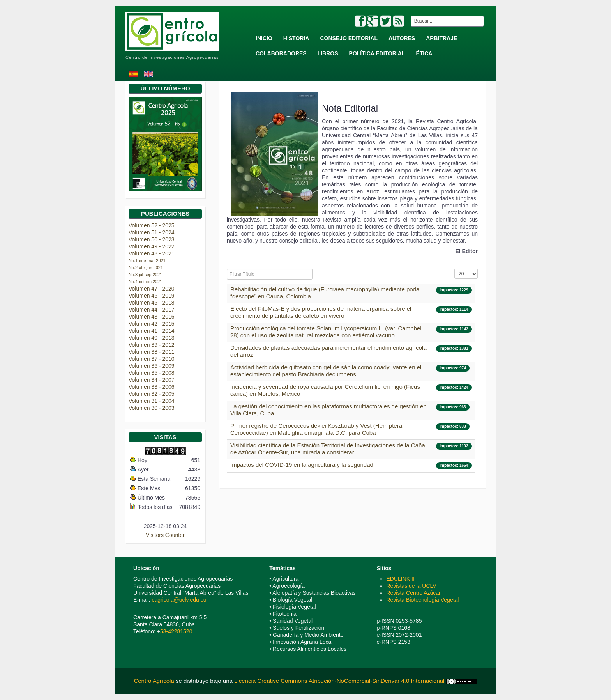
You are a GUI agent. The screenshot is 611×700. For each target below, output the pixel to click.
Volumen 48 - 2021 (152, 253)
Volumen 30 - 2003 (152, 408)
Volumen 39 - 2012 (152, 345)
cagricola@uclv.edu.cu (179, 600)
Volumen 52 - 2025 (152, 225)
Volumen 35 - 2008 (152, 373)
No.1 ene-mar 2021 (147, 261)
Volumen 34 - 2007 (152, 380)
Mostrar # (455, 269)
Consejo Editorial (349, 38)
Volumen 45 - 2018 (152, 303)
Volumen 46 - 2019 (152, 296)
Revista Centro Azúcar (413, 593)
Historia (296, 38)
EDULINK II (400, 579)
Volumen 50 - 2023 (152, 239)
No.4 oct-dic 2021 (145, 282)
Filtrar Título (227, 269)
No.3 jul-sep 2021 (145, 275)
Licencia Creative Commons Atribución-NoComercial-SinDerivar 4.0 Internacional (339, 681)
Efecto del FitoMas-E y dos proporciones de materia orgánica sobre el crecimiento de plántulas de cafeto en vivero (321, 312)
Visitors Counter (165, 535)
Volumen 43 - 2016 (152, 317)
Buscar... (409, 16)
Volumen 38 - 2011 (152, 352)
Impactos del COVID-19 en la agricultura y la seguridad (302, 465)
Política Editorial (377, 53)
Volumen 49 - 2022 (152, 246)
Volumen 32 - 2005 (152, 394)
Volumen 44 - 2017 (152, 310)
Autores (402, 38)
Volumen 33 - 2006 (152, 387)
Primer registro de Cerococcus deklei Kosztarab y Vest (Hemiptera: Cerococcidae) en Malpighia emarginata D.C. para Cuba (317, 429)
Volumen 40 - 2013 (152, 338)
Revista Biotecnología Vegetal (422, 600)
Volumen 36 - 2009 (152, 366)
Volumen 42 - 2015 (152, 324)
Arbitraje (441, 38)
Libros (328, 53)
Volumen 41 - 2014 (152, 331)
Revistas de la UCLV (411, 586)
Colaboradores (281, 53)
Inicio (264, 38)
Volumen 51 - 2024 (152, 232)
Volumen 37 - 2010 (152, 359)
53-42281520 (176, 631)
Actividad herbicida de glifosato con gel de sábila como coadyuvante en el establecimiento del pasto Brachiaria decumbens (326, 371)
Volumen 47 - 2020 (152, 289)
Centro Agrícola (155, 681)
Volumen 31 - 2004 (152, 401)
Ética (424, 53)
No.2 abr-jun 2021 (146, 268)
